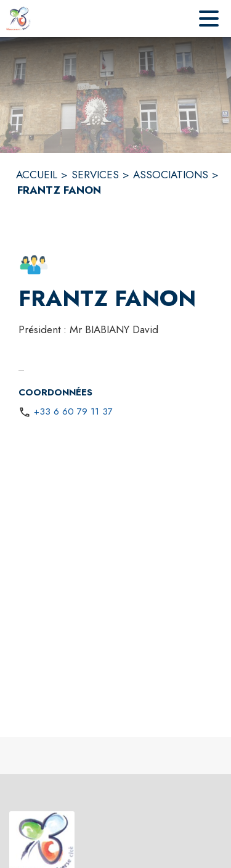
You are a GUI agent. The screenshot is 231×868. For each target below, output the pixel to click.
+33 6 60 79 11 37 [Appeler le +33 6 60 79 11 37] (73, 411)
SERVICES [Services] (95, 175)
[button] (34, 265)
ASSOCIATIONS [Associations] (171, 175)
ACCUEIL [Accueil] (37, 175)
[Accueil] (18, 19)
